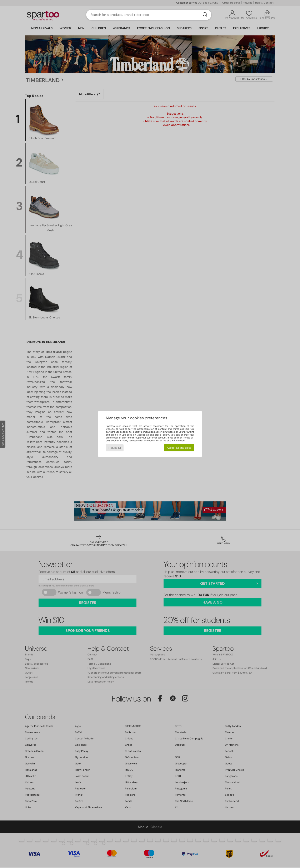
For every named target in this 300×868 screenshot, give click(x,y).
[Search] (205, 15)
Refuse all (115, 448)
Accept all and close (179, 448)
